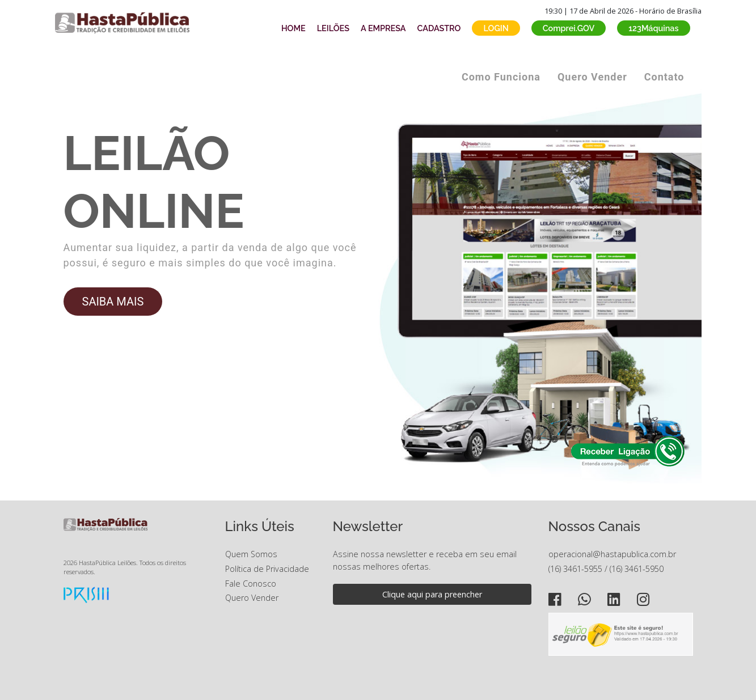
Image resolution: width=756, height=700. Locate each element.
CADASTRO (439, 28)
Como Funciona (501, 77)
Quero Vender (592, 77)
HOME (293, 28)
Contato (664, 77)
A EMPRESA (383, 28)
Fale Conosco (251, 584)
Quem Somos (251, 554)
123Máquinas (653, 28)
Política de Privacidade (267, 569)
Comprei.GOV (569, 28)
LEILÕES (333, 28)
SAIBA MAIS (113, 302)
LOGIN (496, 28)
